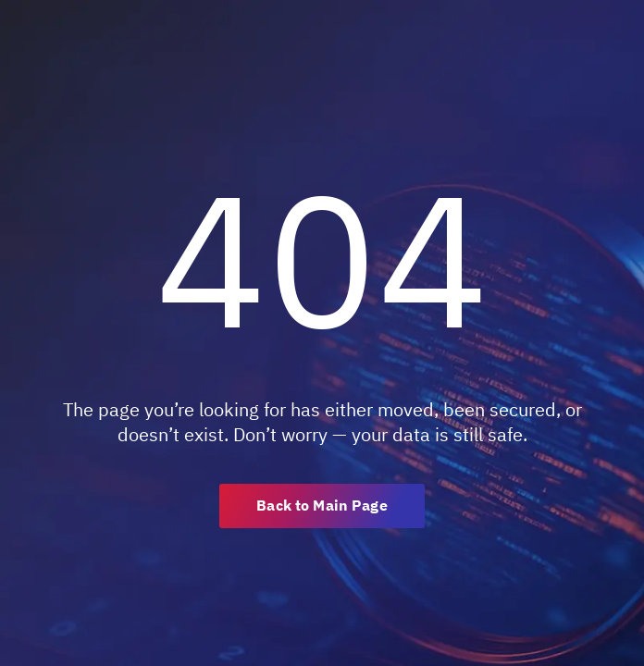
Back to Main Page (322, 505)
